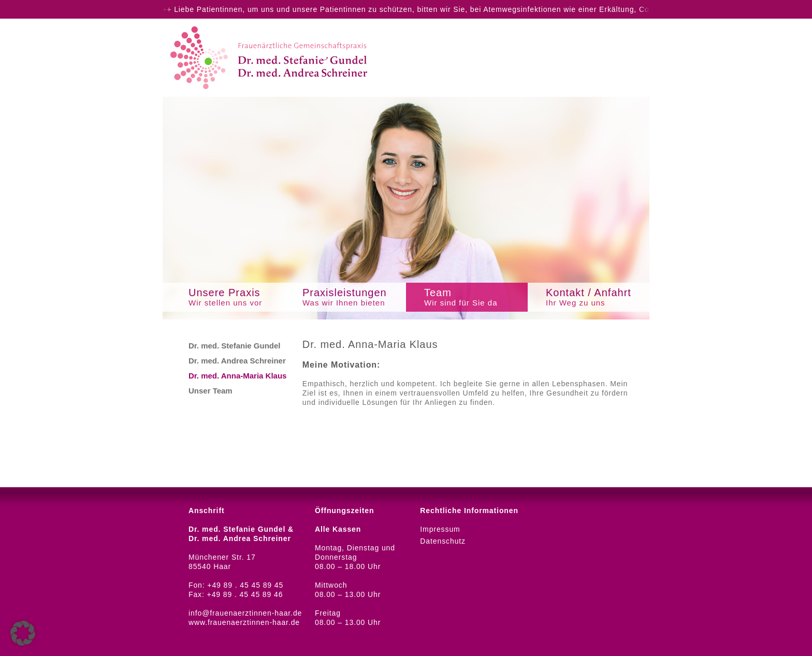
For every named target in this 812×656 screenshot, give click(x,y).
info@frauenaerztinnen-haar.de (245, 613)
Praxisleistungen (353, 297)
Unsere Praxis (235, 297)
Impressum (440, 529)
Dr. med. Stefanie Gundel (235, 346)
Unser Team (211, 391)
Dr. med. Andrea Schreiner (237, 361)
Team (475, 297)
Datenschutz (443, 541)
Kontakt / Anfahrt (596, 297)
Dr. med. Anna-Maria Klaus (238, 376)
